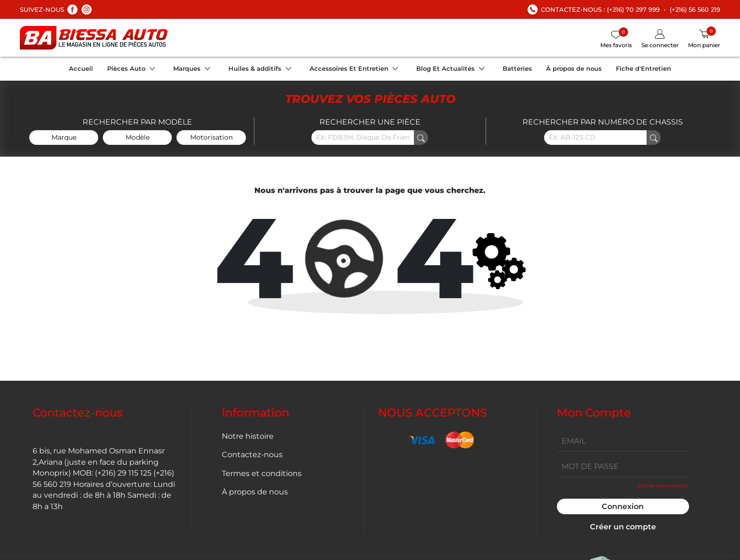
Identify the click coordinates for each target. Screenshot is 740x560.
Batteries (517, 68)
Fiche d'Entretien (643, 68)
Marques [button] (194, 70)
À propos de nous (574, 68)
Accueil (81, 68)
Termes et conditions (262, 473)
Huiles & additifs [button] (262, 70)
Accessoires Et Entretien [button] (356, 70)
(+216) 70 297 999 (633, 9)
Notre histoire (248, 436)
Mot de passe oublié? (663, 486)
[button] (660, 39)
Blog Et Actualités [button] (452, 70)
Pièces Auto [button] (133, 70)
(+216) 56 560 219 (695, 9)
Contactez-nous (252, 455)
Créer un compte (623, 527)
